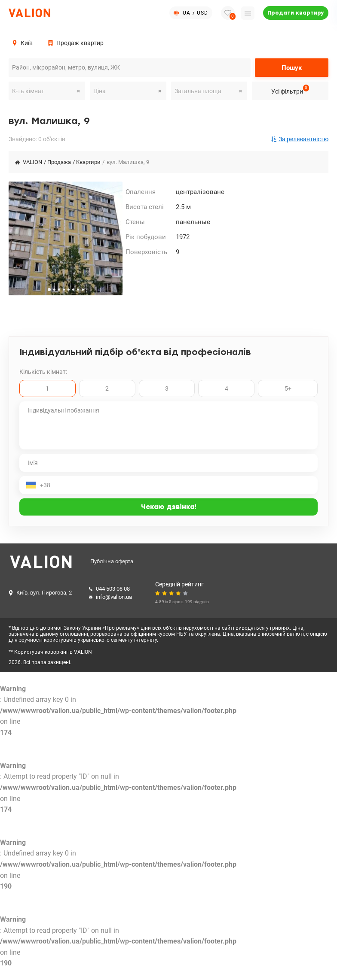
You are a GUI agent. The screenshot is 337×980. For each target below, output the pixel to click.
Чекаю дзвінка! (169, 507)
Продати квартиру (296, 13)
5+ (288, 388)
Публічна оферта (112, 562)
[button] (49, 290)
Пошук (292, 68)
